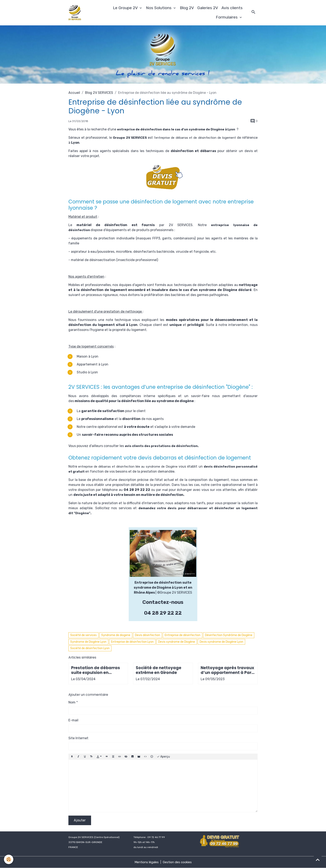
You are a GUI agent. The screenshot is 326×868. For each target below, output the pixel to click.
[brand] (76, 13)
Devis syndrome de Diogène (177, 642)
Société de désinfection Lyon (90, 648)
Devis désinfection (148, 635)
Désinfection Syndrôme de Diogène (229, 635)
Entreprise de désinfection (183, 635)
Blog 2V (187, 8)
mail (165, 490)
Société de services (83, 635)
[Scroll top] (318, 860)
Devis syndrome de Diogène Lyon (221, 642)
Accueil (74, 93)
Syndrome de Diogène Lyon (88, 642)
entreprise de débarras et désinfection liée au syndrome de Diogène (137, 466)
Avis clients (232, 8)
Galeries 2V (208, 8)
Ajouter (80, 820)
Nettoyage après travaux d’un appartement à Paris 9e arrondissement (228, 670)
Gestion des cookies (178, 862)
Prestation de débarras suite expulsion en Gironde (96, 670)
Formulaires (227, 17)
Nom (72, 702)
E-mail (73, 720)
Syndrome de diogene (116, 635)
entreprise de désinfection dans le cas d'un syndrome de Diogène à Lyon (179, 129)
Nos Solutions (159, 8)
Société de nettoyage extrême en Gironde (159, 670)
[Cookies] (9, 859)
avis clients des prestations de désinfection (163, 446)
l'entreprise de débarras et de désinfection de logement (206, 138)
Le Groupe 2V (126, 8)
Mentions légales (146, 862)
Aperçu (163, 757)
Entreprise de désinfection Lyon (132, 642)
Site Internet (78, 738)
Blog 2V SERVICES (99, 93)
